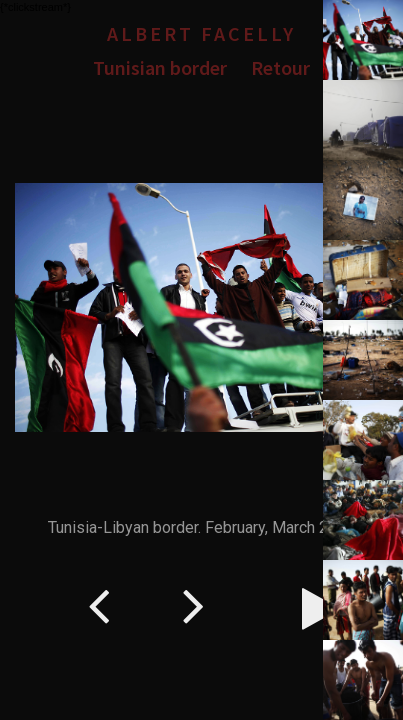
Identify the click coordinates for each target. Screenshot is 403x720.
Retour (280, 67)
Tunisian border (160, 67)
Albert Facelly (201, 33)
